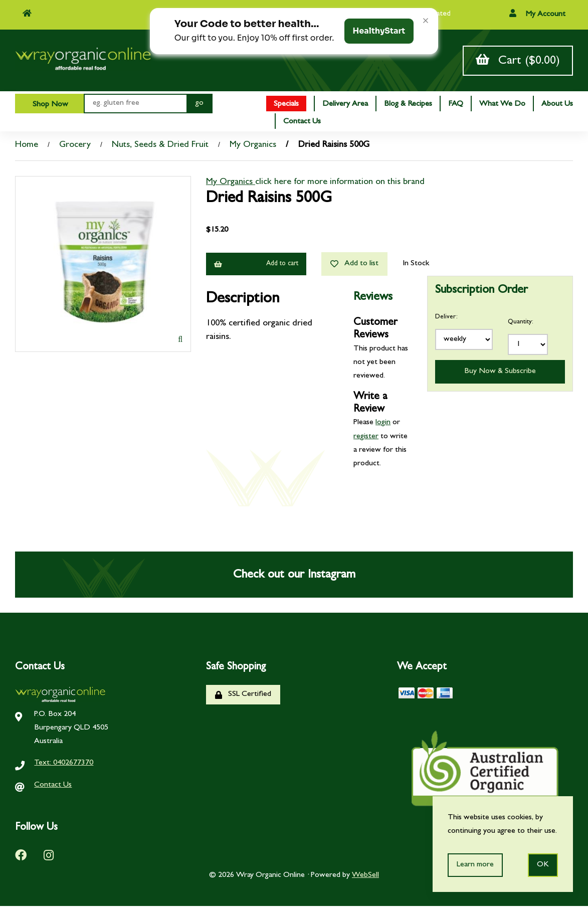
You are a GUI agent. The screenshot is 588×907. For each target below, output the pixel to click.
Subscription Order (481, 292)
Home (27, 146)
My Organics (253, 146)
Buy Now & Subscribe (500, 373)
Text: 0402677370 (64, 765)
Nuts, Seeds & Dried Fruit (160, 146)
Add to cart (256, 265)
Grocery (75, 146)
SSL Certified (243, 696)
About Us (557, 105)
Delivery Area (345, 105)
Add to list (354, 265)
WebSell (365, 877)
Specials (286, 105)
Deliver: (446, 318)
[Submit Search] (200, 105)
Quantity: (521, 323)
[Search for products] (135, 105)
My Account (537, 14)
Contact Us (302, 123)
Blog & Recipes (408, 105)
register (366, 438)
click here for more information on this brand (340, 184)
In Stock (416, 265)
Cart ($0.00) (518, 61)
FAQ (456, 105)
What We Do (502, 105)
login (383, 424)
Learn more (475, 865)
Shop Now (49, 106)
